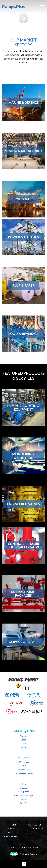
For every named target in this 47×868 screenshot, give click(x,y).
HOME (13, 825)
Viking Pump (24, 792)
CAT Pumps (24, 762)
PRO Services (23, 769)
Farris (24, 799)
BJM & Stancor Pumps (24, 795)
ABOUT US (13, 832)
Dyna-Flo (24, 803)
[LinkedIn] (24, 864)
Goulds (23, 732)
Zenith (24, 747)
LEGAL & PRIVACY (35, 829)
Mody (24, 784)
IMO (24, 766)
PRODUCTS (13, 829)
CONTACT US (35, 825)
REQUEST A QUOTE (13, 836)
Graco (23, 740)
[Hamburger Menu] (42, 7)
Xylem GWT (24, 758)
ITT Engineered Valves (23, 773)
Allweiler (23, 736)
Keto (24, 743)
